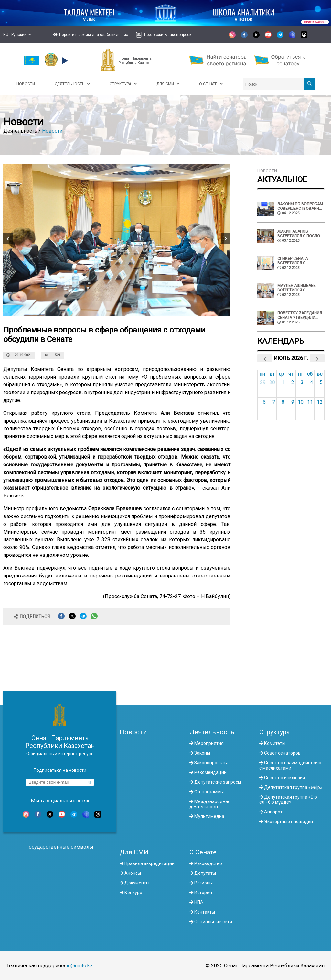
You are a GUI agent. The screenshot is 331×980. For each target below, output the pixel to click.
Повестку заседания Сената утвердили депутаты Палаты (300, 315)
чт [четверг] (291, 374)
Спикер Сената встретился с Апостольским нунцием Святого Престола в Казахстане (296, 261)
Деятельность (212, 732)
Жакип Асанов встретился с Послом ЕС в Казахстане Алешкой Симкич (300, 234)
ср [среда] (281, 374)
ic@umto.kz (80, 966)
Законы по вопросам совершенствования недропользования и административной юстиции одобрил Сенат (300, 206)
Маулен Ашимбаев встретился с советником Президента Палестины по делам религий (299, 288)
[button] (90, 35)
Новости (52, 131)
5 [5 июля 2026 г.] (321, 382)
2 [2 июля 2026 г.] (293, 382)
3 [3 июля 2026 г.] (302, 382)
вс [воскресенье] (319, 374)
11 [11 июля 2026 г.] (310, 402)
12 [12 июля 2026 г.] (320, 402)
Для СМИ (134, 852)
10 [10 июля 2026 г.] (301, 402)
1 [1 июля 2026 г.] (283, 382)
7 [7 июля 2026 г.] (274, 402)
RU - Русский (17, 35)
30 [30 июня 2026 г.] (272, 382)
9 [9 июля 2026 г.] (293, 402)
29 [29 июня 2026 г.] (263, 382)
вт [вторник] (272, 374)
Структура (274, 732)
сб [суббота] (310, 374)
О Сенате (203, 852)
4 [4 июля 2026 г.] (311, 382)
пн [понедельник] (262, 374)
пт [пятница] (300, 374)
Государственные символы (60, 847)
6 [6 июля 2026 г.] (264, 402)
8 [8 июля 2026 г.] (283, 402)
